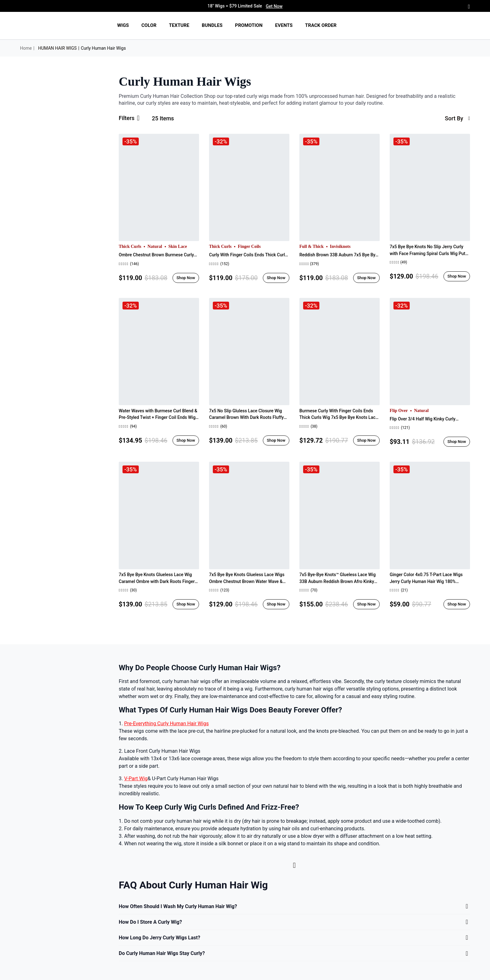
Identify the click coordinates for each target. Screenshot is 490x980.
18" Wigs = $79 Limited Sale (245, 6)
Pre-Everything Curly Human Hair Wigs (166, 724)
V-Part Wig (136, 779)
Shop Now (186, 278)
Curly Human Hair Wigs (103, 48)
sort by (457, 118)
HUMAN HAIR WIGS (57, 48)
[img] (57, 26)
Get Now (274, 6)
